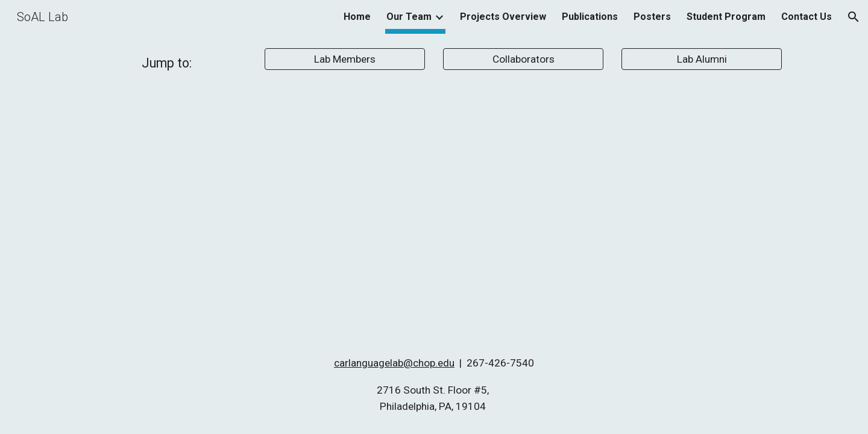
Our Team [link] (409, 17)
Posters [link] (652, 17)
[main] (166, 63)
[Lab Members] (345, 59)
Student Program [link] (726, 17)
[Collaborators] (523, 59)
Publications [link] (590, 17)
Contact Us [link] (807, 17)
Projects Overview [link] (503, 17)
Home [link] (357, 17)
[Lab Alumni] (702, 59)
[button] (854, 17)
